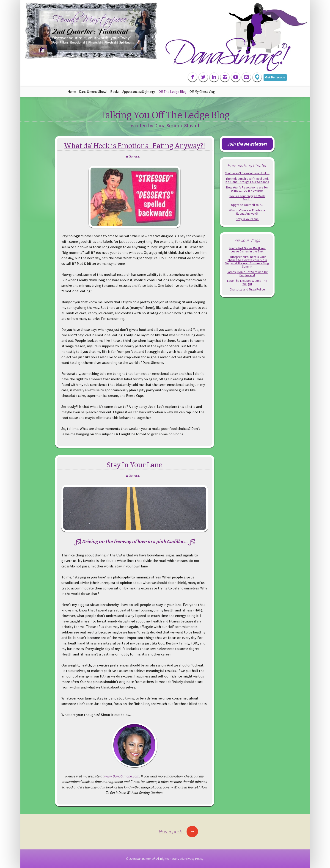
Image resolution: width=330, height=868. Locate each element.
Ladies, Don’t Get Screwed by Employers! (247, 274)
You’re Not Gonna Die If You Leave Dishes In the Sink (247, 250)
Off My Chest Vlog (202, 92)
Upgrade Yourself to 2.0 (247, 205)
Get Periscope (275, 77)
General (134, 156)
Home (72, 92)
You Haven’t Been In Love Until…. (247, 173)
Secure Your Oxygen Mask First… (247, 198)
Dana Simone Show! (93, 92)
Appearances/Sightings (139, 92)
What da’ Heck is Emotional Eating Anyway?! (135, 146)
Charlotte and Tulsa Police (247, 289)
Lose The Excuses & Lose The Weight (247, 282)
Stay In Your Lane (135, 465)
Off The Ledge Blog (173, 92)
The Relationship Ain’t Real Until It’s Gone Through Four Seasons (247, 180)
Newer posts (178, 831)
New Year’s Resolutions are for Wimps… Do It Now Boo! (247, 189)
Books (115, 92)
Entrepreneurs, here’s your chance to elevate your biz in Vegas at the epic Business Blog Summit (247, 262)
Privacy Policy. (194, 859)
